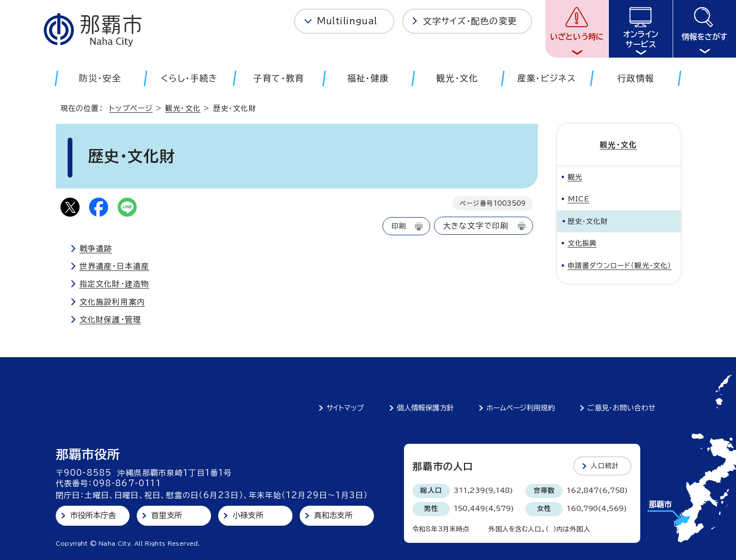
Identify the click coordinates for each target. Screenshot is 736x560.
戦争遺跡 (96, 249)
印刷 (399, 226)
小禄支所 (248, 515)
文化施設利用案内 (112, 302)
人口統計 (605, 466)
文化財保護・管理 (111, 320)
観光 (575, 176)
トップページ (131, 108)
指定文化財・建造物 (115, 284)
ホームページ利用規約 (521, 408)
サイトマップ (345, 408)
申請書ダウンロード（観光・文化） (620, 265)
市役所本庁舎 (93, 515)
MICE (579, 199)
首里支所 (166, 515)
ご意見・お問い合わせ (621, 408)
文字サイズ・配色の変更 (470, 21)
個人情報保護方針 (425, 408)
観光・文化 (183, 108)
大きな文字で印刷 (476, 226)
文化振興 (582, 243)
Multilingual (347, 21)
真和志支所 (333, 515)
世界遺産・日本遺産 (115, 266)
